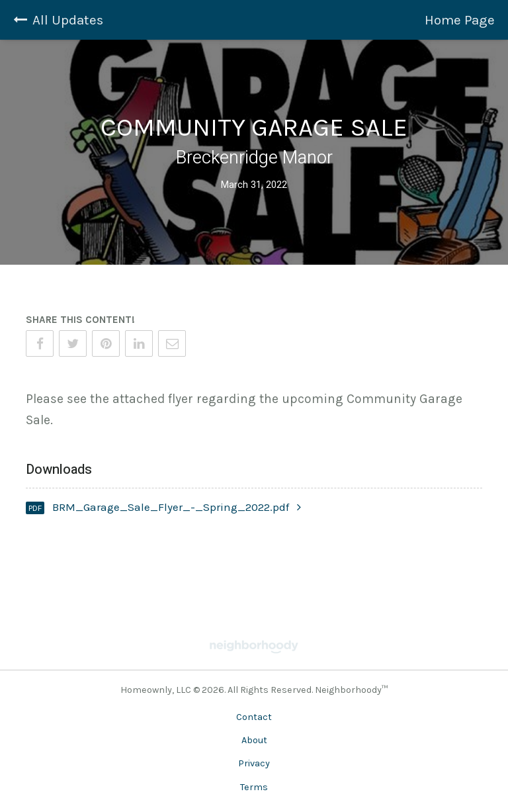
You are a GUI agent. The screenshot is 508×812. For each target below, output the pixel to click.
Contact (254, 717)
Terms (254, 787)
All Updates (58, 20)
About (254, 740)
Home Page (460, 20)
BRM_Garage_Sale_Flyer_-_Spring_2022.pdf (177, 507)
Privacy (254, 763)
